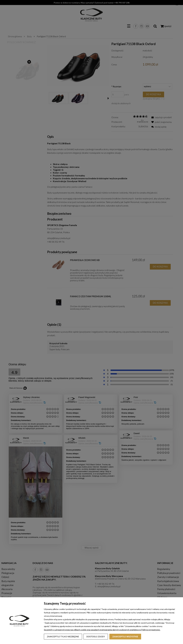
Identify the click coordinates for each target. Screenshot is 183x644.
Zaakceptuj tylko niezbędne (63, 637)
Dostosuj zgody (96, 637)
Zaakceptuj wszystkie (125, 637)
